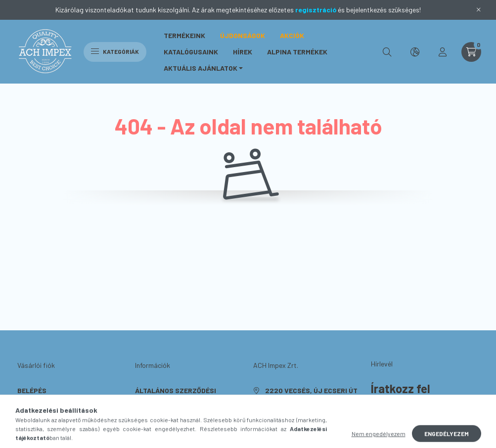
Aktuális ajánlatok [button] (201, 68)
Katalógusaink (191, 52)
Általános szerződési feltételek (176, 396)
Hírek (243, 52)
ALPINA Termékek (297, 52)
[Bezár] (479, 10)
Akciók (292, 35)
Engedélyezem (447, 439)
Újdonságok (243, 35)
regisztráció (316, 10)
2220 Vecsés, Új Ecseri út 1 (311, 396)
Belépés (32, 390)
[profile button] (443, 52)
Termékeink (184, 35)
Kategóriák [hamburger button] (115, 51)
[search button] (387, 52)
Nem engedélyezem (379, 439)
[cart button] (471, 52)
